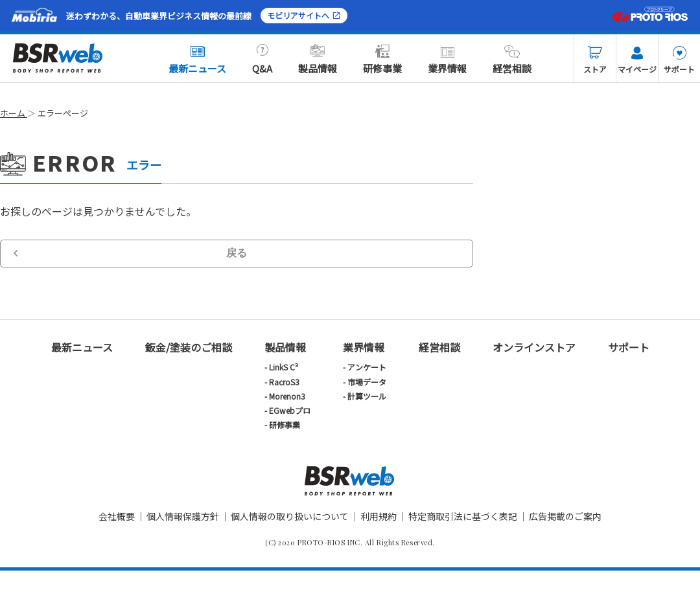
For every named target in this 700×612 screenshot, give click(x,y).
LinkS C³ (284, 367)
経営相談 (512, 60)
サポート (679, 60)
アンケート (367, 367)
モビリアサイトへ (304, 15)
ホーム (14, 113)
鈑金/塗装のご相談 (189, 347)
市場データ (367, 382)
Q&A (262, 60)
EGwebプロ (290, 410)
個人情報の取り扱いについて (290, 516)
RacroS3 (284, 382)
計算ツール (367, 396)
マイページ (637, 60)
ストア (595, 60)
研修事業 (382, 60)
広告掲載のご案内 (565, 516)
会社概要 (117, 516)
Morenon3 (287, 396)
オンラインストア (534, 347)
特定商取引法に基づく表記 (463, 516)
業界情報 (447, 60)
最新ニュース (197, 60)
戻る (237, 253)
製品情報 (318, 60)
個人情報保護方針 (183, 516)
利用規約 (379, 516)
